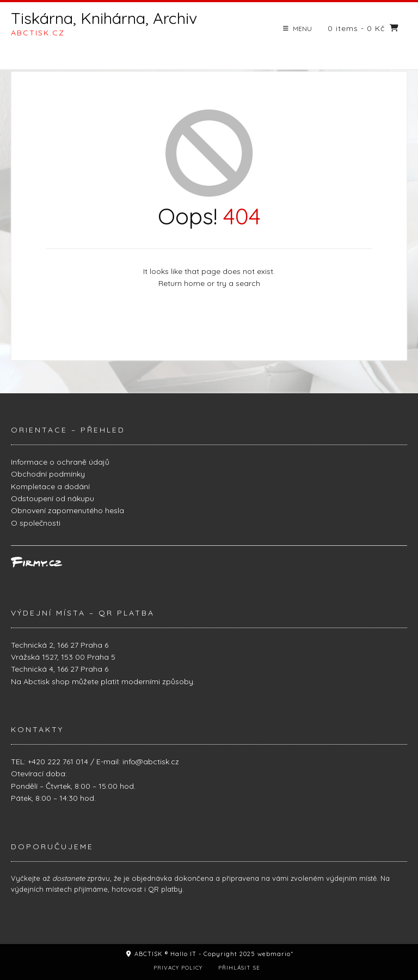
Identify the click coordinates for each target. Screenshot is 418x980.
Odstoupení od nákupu (53, 498)
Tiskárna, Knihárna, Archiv (104, 18)
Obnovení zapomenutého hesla (67, 510)
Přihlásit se (239, 968)
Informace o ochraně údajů (60, 462)
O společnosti (36, 523)
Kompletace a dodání (50, 486)
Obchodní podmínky (48, 474)
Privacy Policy (178, 968)
